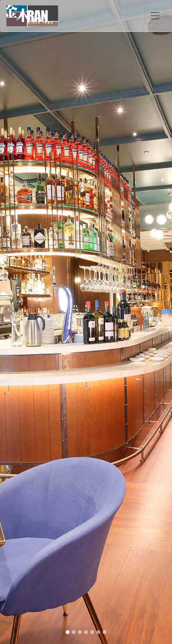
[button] (13, 322)
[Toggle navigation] (155, 16)
